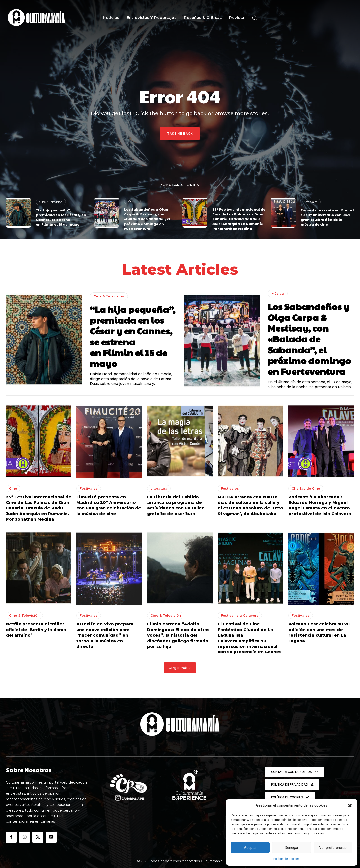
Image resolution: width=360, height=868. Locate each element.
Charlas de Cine (306, 488)
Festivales (311, 202)
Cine (219, 201)
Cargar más (180, 668)
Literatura (159, 488)
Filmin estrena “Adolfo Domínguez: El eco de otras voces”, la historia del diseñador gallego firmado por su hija (178, 635)
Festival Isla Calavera (240, 616)
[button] (350, 806)
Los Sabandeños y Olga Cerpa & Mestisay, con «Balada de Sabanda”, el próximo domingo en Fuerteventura (147, 219)
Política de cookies (287, 859)
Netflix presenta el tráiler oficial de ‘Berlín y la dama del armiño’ (36, 630)
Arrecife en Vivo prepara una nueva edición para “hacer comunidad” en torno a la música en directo (105, 635)
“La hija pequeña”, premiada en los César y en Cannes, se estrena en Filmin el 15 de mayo (61, 217)
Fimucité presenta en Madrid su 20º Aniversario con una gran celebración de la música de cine (327, 217)
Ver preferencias (333, 848)
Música (132, 201)
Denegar (292, 848)
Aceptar (250, 848)
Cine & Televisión (51, 202)
